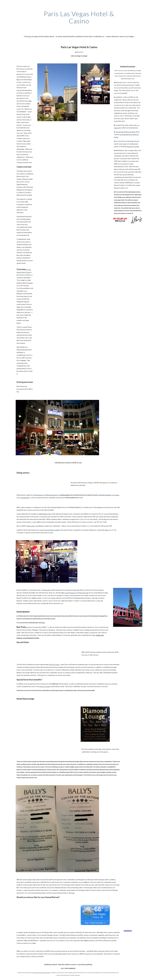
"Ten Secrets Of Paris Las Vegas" (126, 132)
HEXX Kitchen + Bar (45, 514)
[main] (79, 17)
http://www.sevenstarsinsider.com (41, 973)
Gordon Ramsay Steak (52, 530)
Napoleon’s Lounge (133, 147)
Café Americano (38, 495)
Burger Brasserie (52, 495)
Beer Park (28, 627)
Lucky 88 (76, 590)
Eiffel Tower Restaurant (69, 593)
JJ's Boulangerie (24, 498)
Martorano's (47, 590)
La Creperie (116, 495)
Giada (106, 530)
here (30, 36)
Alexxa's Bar (31, 526)
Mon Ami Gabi (84, 593)
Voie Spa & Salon (54, 665)
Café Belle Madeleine (105, 495)
